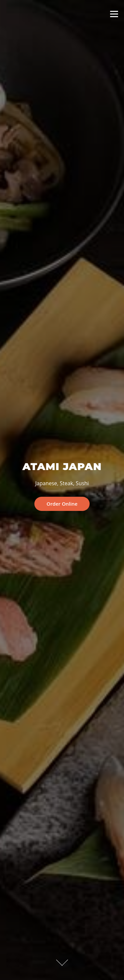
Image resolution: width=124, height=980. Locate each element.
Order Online (62, 504)
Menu (114, 14)
